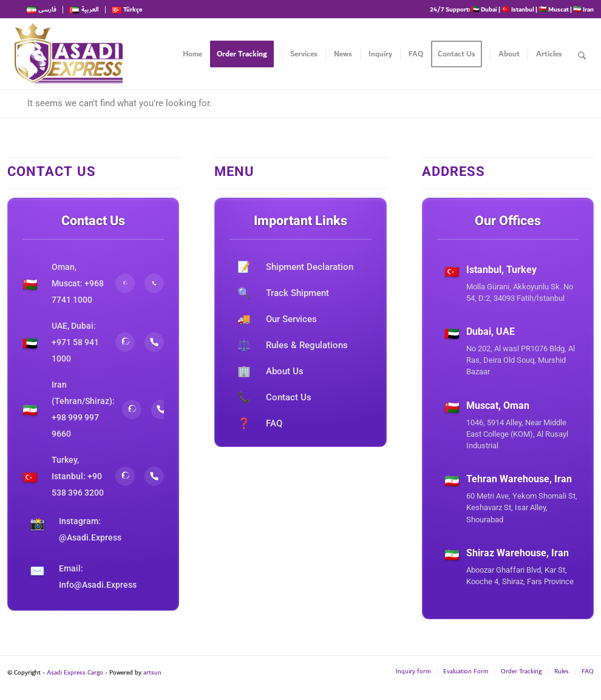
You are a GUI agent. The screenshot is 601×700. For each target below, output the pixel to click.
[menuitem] (45, 10)
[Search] (582, 54)
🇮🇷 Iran (583, 9)
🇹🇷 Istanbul (518, 9)
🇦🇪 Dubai (484, 9)
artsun (152, 673)
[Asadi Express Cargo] (68, 54)
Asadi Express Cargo (75, 673)
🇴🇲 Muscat (554, 9)
